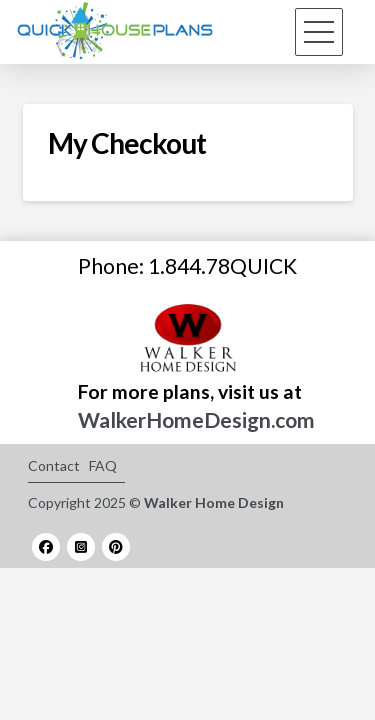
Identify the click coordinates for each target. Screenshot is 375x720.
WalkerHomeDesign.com (196, 419)
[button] (319, 32)
